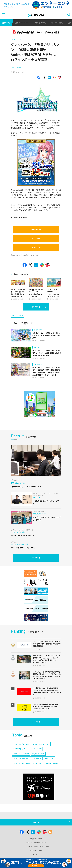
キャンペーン (17, 39)
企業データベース (22, 23)
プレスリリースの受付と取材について (36, 847)
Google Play (36, 229)
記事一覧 (6, 23)
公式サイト (36, 247)
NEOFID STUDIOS (52, 763)
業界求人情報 (41, 23)
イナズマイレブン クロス (21, 744)
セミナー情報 (57, 23)
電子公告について (36, 851)
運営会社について (36, 839)
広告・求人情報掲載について (36, 843)
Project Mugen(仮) (38, 754)
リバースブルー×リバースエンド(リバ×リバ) (27, 758)
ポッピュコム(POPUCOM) (21, 754)
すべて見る (36, 307)
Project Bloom (49, 758)
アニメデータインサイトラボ (41, 744)
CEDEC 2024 (38, 749)
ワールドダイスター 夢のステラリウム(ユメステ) (28, 763)
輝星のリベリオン (17, 67)
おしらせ (36, 854)
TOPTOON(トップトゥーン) (22, 749)
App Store (36, 238)
